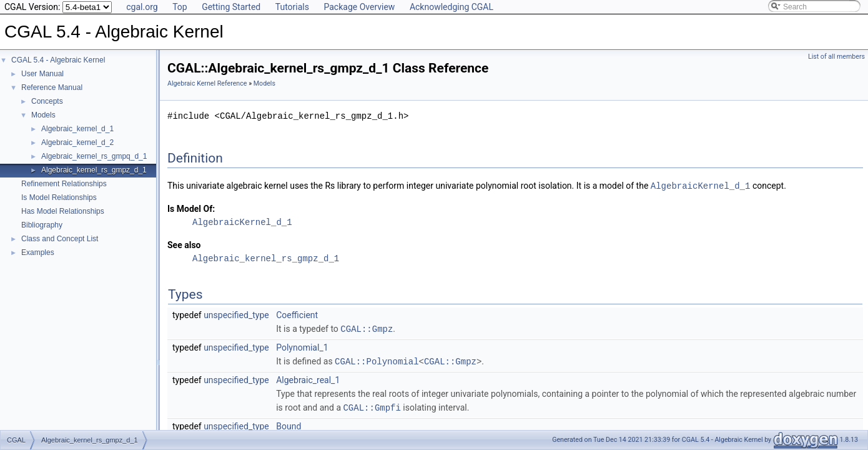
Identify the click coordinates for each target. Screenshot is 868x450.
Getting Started (231, 7)
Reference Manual (52, 87)
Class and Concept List (60, 239)
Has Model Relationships (63, 211)
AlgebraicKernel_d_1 (701, 185)
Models (43, 115)
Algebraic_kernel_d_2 (77, 142)
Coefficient (297, 314)
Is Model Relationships (59, 197)
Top (180, 7)
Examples (38, 252)
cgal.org (142, 7)
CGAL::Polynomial (377, 360)
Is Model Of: (191, 208)
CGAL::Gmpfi (372, 405)
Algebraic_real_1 (308, 378)
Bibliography (42, 225)
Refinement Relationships (64, 184)
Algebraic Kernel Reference (207, 83)
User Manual (42, 74)
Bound (289, 424)
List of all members (836, 57)
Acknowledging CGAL (451, 7)
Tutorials (292, 7)
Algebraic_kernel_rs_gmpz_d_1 (94, 170)
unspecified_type (236, 314)
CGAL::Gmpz (367, 328)
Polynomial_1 (302, 346)
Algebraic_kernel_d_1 (77, 129)
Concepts (47, 101)
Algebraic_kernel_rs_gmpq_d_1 (94, 156)
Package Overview (359, 7)
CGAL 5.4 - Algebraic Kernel (58, 60)
